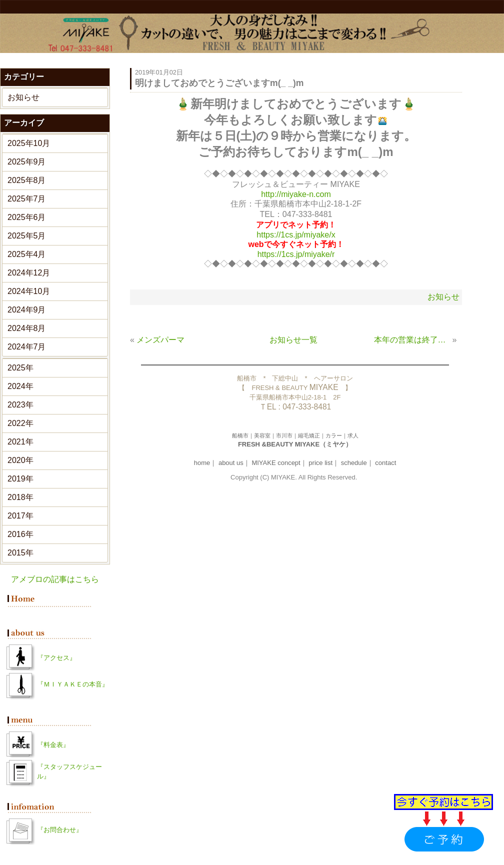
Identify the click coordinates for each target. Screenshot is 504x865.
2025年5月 (27, 236)
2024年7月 (27, 347)
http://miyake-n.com (296, 194)
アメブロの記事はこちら (55, 579)
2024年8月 (27, 328)
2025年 (20, 368)
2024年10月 (29, 291)
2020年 (20, 460)
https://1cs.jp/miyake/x (296, 235)
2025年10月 (29, 143)
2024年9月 (27, 310)
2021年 (20, 442)
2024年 (20, 386)
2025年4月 (27, 254)
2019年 (20, 479)
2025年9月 (27, 162)
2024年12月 (29, 273)
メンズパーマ (160, 340)
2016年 (20, 534)
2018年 (20, 497)
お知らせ (23, 97)
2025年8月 (27, 180)
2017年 (20, 516)
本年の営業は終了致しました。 (412, 340)
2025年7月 (27, 199)
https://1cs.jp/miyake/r (296, 254)
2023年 (20, 405)
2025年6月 (27, 217)
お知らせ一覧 (293, 340)
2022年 (20, 423)
